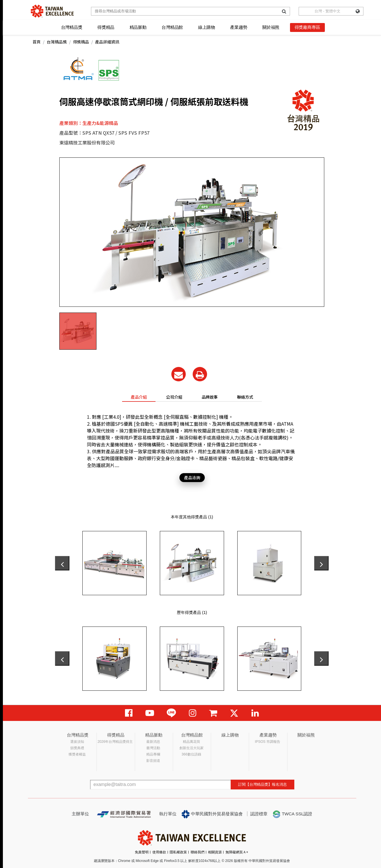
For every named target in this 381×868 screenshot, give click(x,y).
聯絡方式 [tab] (245, 397)
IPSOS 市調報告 (268, 742)
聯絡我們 (198, 852)
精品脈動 (138, 27)
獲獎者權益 (77, 754)
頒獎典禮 (77, 748)
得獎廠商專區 (307, 27)
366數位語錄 (192, 754)
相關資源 (215, 852)
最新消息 (153, 742)
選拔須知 (77, 742)
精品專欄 (153, 754)
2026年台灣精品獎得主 (115, 742)
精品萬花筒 (192, 742)
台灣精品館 (172, 27)
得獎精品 (106, 27)
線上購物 (207, 27)
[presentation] (62, 563)
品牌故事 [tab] (210, 397)
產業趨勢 (239, 27)
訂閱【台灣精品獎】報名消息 (262, 784)
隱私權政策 (178, 852)
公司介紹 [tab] (174, 397)
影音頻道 (153, 761)
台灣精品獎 (72, 27)
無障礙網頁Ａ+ (237, 852)
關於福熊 (271, 27)
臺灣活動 (153, 748)
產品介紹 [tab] (139, 397)
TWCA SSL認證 (292, 814)
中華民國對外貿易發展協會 (212, 814)
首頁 (37, 42)
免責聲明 (142, 852)
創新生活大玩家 (192, 748)
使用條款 (159, 852)
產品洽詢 (192, 477)
